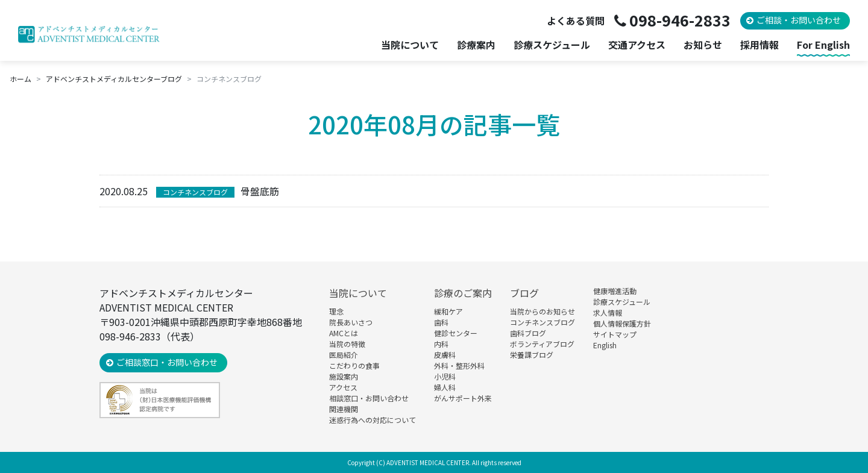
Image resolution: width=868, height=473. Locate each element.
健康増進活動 (615, 291)
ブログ (524, 293)
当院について (358, 293)
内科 (441, 344)
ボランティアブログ (542, 344)
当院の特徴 (347, 344)
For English (823, 45)
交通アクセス (637, 45)
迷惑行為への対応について (373, 420)
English (605, 345)
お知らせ (703, 45)
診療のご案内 (463, 293)
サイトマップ (615, 334)
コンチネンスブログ (195, 192)
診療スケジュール (552, 45)
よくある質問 (576, 20)
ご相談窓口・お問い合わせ (167, 362)
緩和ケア (448, 311)
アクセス (343, 387)
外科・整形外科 (459, 365)
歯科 (441, 322)
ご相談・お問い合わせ (799, 20)
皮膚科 (445, 355)
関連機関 (344, 409)
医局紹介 (344, 355)
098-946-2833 (680, 20)
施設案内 (344, 376)
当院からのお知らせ (542, 311)
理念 (336, 311)
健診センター (456, 333)
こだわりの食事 (354, 365)
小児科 (445, 376)
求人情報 (608, 312)
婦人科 (445, 387)
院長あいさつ (351, 322)
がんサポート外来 (463, 398)
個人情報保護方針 (622, 323)
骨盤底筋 (260, 191)
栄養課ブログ (532, 355)
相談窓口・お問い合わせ (369, 398)
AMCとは (344, 333)
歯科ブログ (528, 333)
